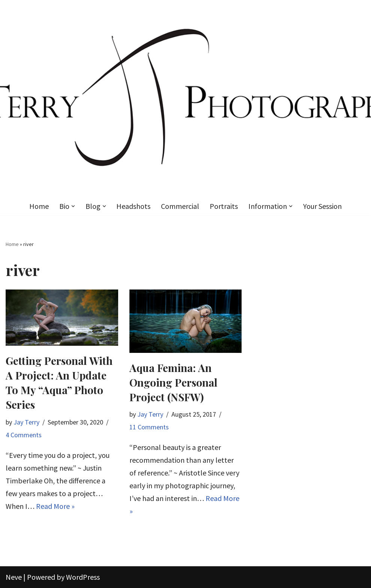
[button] (73, 206)
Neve (14, 577)
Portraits (224, 206)
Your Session (323, 206)
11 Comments (149, 427)
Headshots (134, 206)
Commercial (180, 206)
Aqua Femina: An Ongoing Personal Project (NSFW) (173, 382)
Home (39, 206)
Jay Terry (26, 422)
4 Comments (24, 435)
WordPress (83, 577)
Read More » (55, 506)
